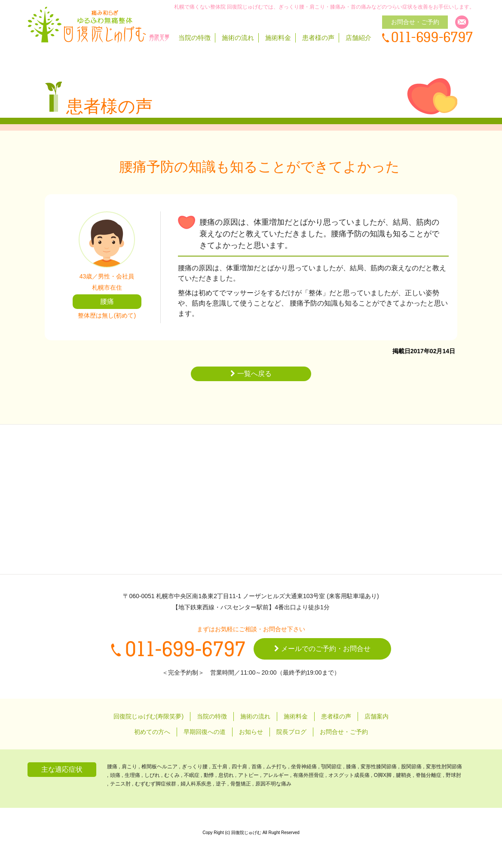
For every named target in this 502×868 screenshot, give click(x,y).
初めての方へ (152, 732)
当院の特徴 (194, 38)
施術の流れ (238, 38)
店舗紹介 (358, 38)
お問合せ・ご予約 (344, 732)
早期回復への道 (205, 732)
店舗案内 (376, 716)
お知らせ (251, 732)
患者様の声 (318, 38)
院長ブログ (291, 732)
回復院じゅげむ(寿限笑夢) (148, 716)
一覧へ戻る (251, 374)
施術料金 (278, 38)
